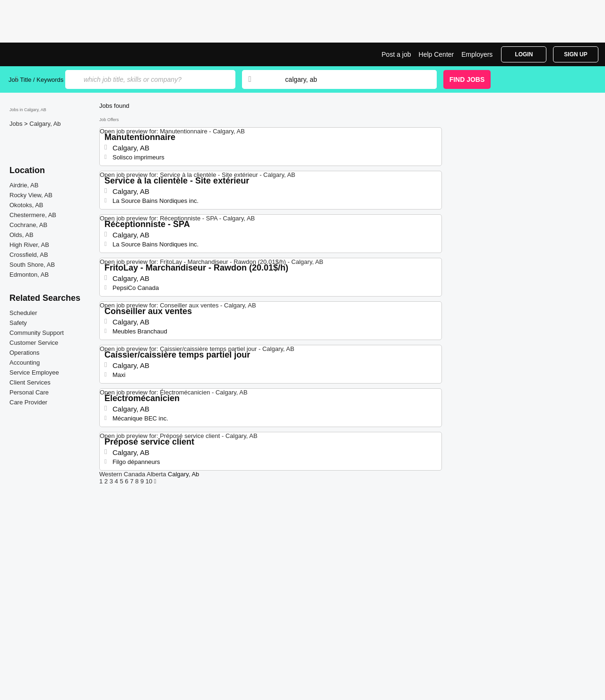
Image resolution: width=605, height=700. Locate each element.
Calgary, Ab (45, 124)
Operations (25, 353)
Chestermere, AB (33, 215)
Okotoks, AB (26, 205)
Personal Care (29, 392)
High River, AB (29, 245)
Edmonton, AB (29, 275)
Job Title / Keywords (36, 80)
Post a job (396, 54)
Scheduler (23, 313)
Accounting (25, 363)
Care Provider (28, 402)
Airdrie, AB (24, 185)
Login (524, 54)
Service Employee (34, 372)
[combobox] (352, 79)
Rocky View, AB (31, 195)
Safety (18, 323)
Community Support (37, 333)
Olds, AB (22, 235)
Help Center (436, 54)
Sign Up (575, 54)
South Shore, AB (32, 265)
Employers (477, 54)
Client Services (30, 382)
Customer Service (34, 343)
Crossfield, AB (29, 255)
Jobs (17, 124)
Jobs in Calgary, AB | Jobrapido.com (44, 54)
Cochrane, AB (28, 225)
